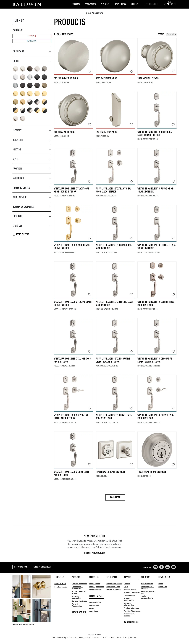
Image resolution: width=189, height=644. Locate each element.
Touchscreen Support (129, 615)
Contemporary (95, 602)
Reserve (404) (32, 41)
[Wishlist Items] (168, 4)
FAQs (126, 587)
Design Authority (113, 590)
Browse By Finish (79, 612)
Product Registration (129, 599)
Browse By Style (113, 587)
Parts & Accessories (77, 605)
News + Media (120, 4)
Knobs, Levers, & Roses (79, 592)
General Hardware (79, 601)
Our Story (105, 4)
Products (76, 4)
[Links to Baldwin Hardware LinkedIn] (167, 567)
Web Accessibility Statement (64, 637)
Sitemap (133, 637)
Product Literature (131, 608)
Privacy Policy (84, 637)
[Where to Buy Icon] (172, 4)
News (161, 584)
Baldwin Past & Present (147, 588)
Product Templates (132, 592)
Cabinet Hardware (79, 584)
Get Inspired (90, 4)
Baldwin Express (131, 622)
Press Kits (163, 587)
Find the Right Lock (132, 611)
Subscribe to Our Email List (94, 553)
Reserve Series (95, 590)
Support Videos (130, 590)
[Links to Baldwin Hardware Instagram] (155, 567)
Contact (127, 584)
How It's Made (147, 584)
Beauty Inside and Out (149, 592)
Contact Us (59, 577)
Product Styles (96, 596)
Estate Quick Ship (96, 587)
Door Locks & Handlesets (77, 588)
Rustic (92, 608)
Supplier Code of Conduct (103, 637)
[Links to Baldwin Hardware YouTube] (174, 567)
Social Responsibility (147, 597)
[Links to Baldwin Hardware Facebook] (161, 567)
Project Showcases (114, 584)
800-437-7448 (60, 584)
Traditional (94, 611)
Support (135, 4)
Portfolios (94, 577)
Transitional (94, 605)
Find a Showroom (21, 567)
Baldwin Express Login (42, 567)
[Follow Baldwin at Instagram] (31, 624)
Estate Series (95, 584)
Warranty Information (129, 604)
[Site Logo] (27, 4)
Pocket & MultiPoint (76, 597)
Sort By (161, 34)
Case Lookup (129, 595)
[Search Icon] (165, 4)
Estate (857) (32, 36)
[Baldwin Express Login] (175, 4)
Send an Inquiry (61, 587)
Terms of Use (122, 637)
